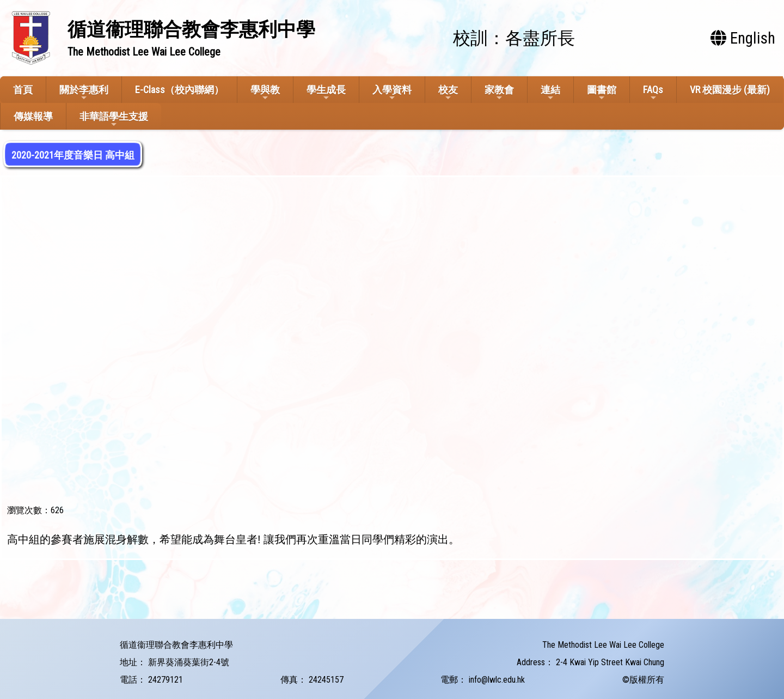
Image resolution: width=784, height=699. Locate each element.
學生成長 (326, 93)
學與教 (265, 93)
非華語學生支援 (114, 120)
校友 (448, 93)
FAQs (653, 93)
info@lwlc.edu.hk (497, 680)
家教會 (499, 93)
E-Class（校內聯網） (179, 90)
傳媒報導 (33, 116)
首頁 (23, 90)
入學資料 (392, 93)
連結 (550, 93)
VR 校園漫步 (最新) (730, 90)
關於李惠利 (84, 93)
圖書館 (602, 93)
